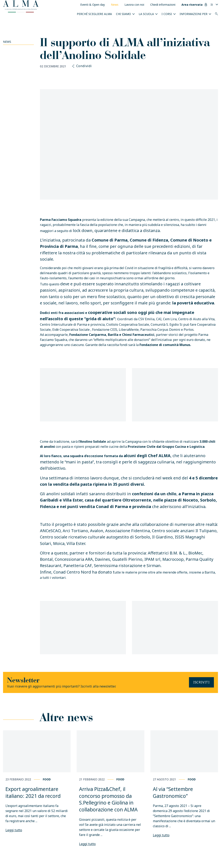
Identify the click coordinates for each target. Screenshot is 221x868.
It (212, 5)
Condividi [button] (82, 66)
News (115, 5)
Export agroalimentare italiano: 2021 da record (33, 792)
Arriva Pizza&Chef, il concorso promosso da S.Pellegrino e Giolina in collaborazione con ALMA (108, 799)
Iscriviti (201, 682)
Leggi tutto (14, 830)
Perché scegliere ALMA (94, 14)
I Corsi (167, 14)
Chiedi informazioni (163, 5)
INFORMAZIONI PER (194, 14)
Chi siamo (123, 14)
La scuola (146, 14)
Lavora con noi (134, 5)
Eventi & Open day (93, 5)
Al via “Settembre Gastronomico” (173, 792)
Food (47, 779)
